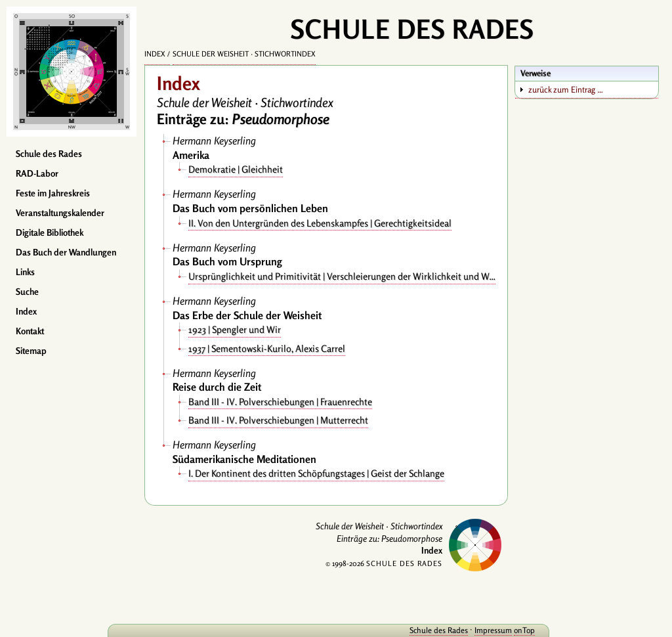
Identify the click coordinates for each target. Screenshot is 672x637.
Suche (27, 292)
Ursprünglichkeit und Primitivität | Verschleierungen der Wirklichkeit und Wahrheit (342, 276)
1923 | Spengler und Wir (235, 329)
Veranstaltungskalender (60, 213)
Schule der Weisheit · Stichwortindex (244, 54)
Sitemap (31, 351)
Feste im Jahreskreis (53, 193)
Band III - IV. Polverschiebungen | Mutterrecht (278, 420)
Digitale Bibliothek (50, 232)
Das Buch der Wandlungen (66, 252)
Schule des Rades (49, 154)
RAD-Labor (37, 173)
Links (25, 272)
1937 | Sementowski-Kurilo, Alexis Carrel (267, 348)
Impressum (457, 630)
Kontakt (30, 331)
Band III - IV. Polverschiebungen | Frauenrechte (280, 402)
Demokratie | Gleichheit (236, 169)
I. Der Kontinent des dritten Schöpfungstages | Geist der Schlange (316, 473)
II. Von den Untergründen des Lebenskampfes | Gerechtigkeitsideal (320, 223)
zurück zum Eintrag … (566, 89)
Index (26, 311)
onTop (488, 630)
